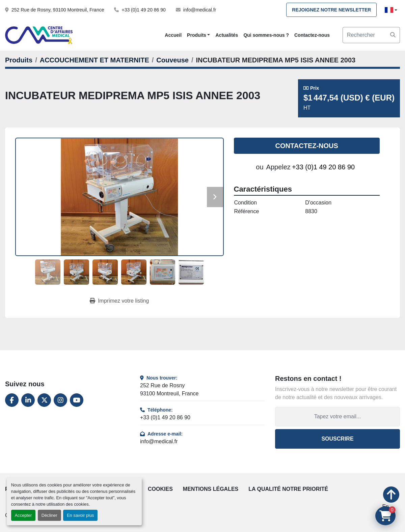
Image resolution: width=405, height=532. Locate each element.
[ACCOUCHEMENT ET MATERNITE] (94, 60)
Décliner (49, 515)
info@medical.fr (200, 10)
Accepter (23, 515)
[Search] (371, 35)
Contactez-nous (312, 35)
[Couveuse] (172, 60)
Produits (197, 35)
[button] (198, 35)
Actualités (227, 35)
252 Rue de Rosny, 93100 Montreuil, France (58, 10)
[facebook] (12, 400)
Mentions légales (211, 489)
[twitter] (44, 400)
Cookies (160, 489)
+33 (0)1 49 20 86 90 (143, 10)
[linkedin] (28, 400)
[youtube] (77, 400)
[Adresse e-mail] (337, 417)
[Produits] (19, 60)
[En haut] (391, 503)
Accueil (173, 35)
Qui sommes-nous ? (266, 35)
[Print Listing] (119, 301)
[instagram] (60, 400)
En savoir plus (80, 515)
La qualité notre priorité (288, 489)
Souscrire (337, 439)
